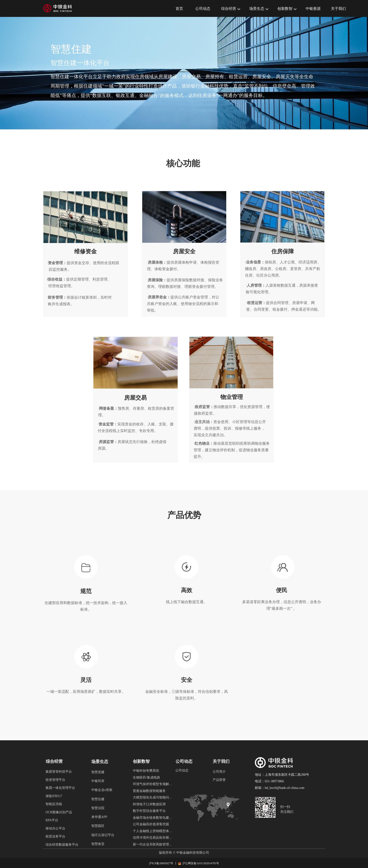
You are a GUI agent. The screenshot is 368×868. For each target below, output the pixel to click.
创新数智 (285, 9)
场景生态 (257, 9)
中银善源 (313, 9)
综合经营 (229, 9)
